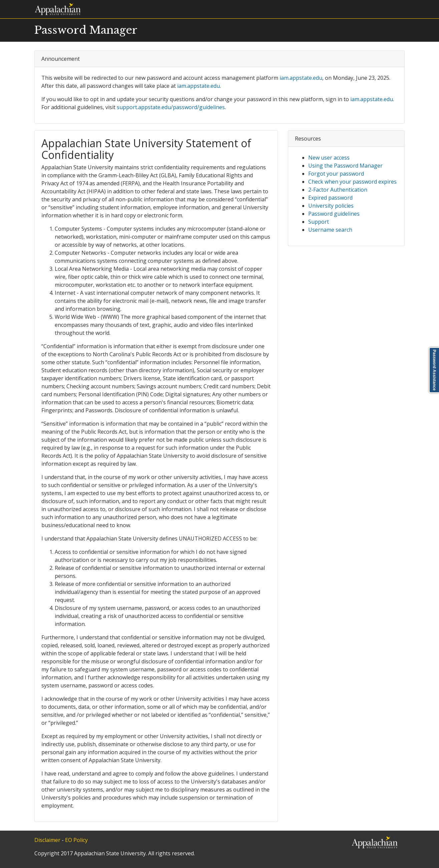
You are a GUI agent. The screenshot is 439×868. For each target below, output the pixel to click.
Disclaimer (47, 840)
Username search (330, 230)
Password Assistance (434, 370)
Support (319, 222)
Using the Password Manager (345, 166)
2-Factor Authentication (338, 190)
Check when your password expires (352, 182)
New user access (329, 158)
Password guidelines (334, 214)
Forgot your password (336, 174)
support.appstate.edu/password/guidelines (171, 107)
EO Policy (76, 840)
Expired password (330, 198)
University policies (331, 206)
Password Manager (86, 30)
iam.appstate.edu (301, 78)
